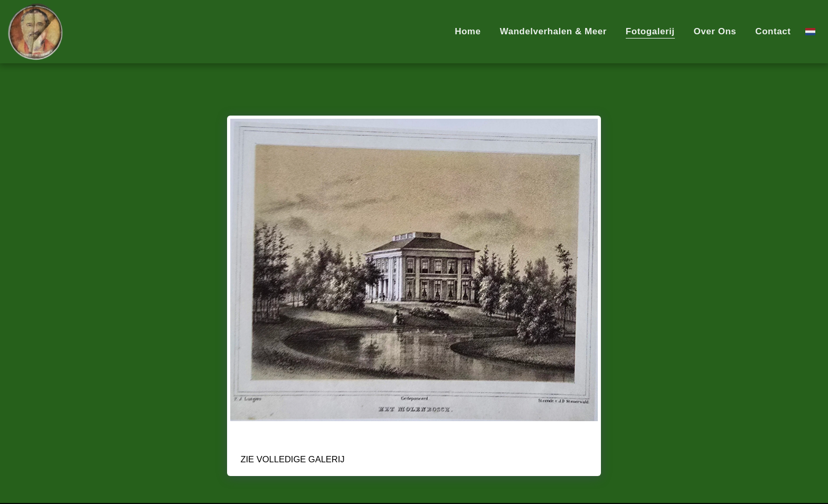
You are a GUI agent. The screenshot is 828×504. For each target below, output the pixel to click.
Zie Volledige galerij (292, 459)
